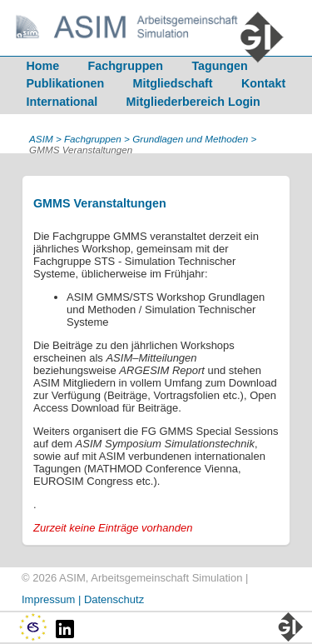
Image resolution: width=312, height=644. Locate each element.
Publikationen (65, 83)
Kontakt (263, 83)
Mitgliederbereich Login (193, 102)
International (62, 102)
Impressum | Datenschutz (83, 599)
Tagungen (219, 66)
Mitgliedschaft (173, 83)
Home (42, 66)
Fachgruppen (126, 66)
